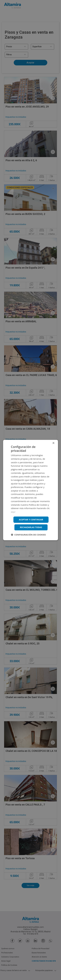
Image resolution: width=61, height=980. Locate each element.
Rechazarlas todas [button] (31, 527)
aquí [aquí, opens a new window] (13, 512)
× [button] (53, 443)
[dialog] (30, 490)
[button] (28, 535)
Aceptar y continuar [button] (31, 520)
